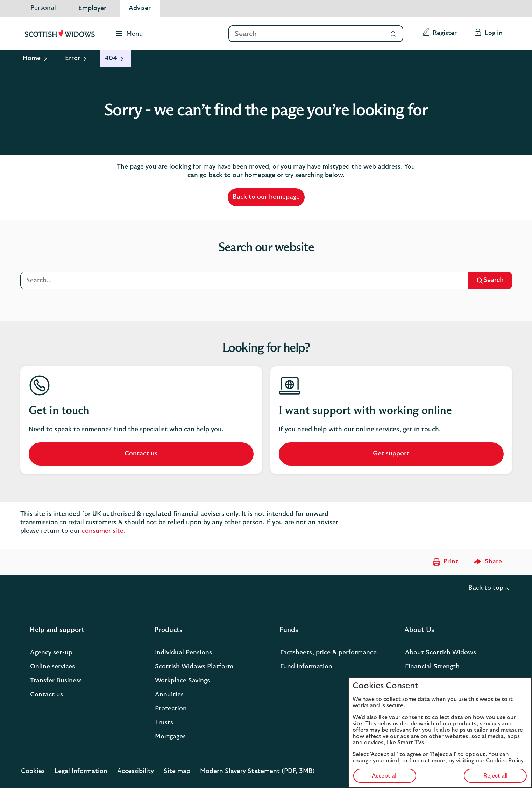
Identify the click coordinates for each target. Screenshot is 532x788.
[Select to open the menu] (130, 34)
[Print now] (445, 562)
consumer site (103, 531)
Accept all (385, 776)
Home (32, 58)
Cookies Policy (505, 761)
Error (73, 58)
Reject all (495, 776)
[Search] (306, 34)
